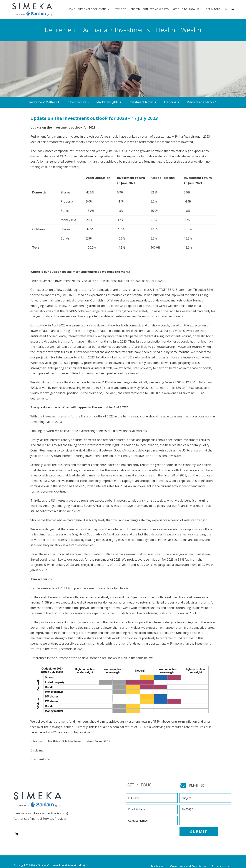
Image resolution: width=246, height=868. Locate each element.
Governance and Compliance (188, 860)
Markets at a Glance (202, 102)
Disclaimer (38, 750)
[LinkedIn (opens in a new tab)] (232, 9)
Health (166, 30)
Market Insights (109, 102)
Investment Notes (142, 102)
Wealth (191, 30)
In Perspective (78, 102)
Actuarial (96, 30)
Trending (171, 102)
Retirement (61, 30)
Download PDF (41, 759)
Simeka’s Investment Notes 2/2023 (66, 281)
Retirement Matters (44, 102)
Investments (132, 30)
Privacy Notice (221, 860)
